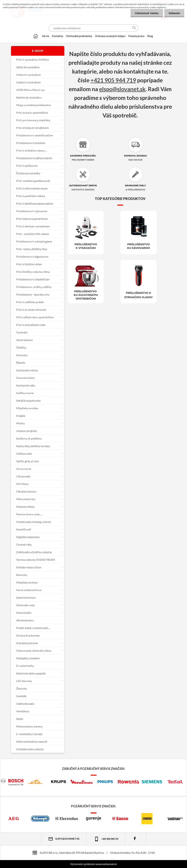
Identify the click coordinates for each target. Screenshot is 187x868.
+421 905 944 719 (113, 80)
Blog (150, 36)
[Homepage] (35, 36)
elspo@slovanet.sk (122, 89)
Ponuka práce (136, 36)
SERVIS (46, 36)
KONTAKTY (58, 36)
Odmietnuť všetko (147, 13)
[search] (134, 28)
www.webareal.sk (106, 864)
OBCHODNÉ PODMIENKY (79, 36)
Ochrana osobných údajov (110, 36)
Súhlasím (174, 13)
